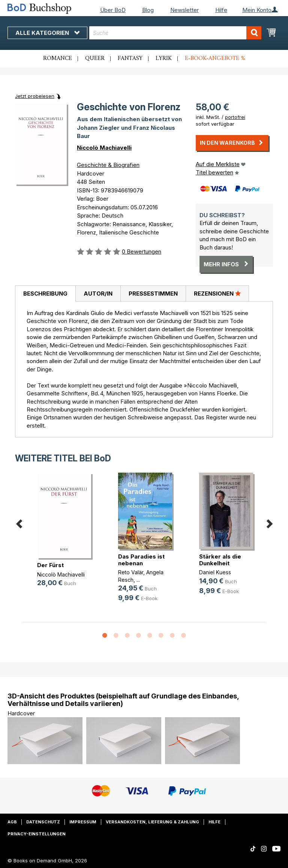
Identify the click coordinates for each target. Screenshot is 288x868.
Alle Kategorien (47, 33)
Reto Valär (131, 572)
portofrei (235, 117)
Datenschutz (43, 822)
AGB (12, 822)
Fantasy (130, 59)
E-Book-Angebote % (215, 59)
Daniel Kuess (215, 572)
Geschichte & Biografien (108, 165)
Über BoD (113, 10)
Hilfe (221, 10)
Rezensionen (217, 293)
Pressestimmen (153, 294)
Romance (58, 59)
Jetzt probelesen (35, 96)
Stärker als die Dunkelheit (220, 560)
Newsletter (184, 10)
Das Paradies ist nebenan (141, 560)
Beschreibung (45, 294)
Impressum (83, 822)
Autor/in (98, 294)
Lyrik (164, 59)
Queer (95, 59)
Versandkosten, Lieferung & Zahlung (152, 822)
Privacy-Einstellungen (37, 834)
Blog (148, 10)
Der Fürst (50, 565)
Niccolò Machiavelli (104, 148)
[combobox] (175, 33)
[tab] (45, 294)
